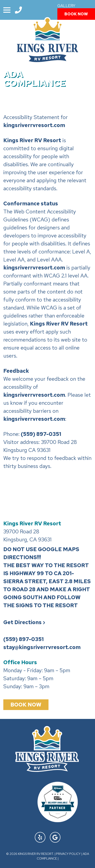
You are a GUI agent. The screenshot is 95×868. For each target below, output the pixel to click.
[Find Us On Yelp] (40, 837)
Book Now (76, 14)
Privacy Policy (68, 854)
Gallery (66, 6)
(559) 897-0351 (41, 434)
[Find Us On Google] (55, 837)
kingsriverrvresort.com (34, 125)
